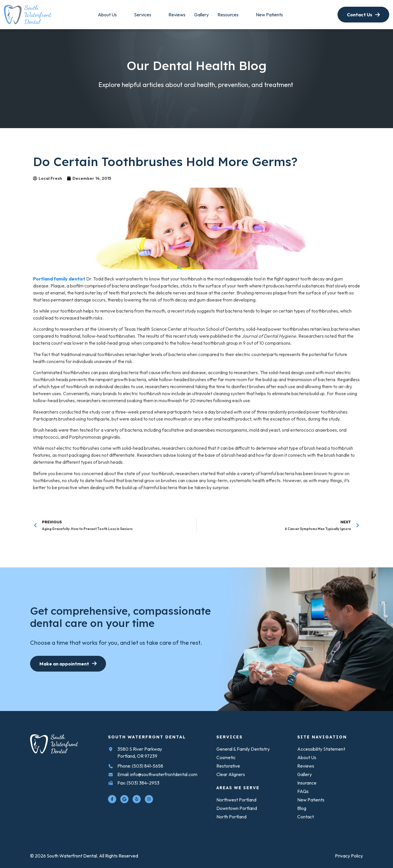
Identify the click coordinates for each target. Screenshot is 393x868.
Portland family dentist (59, 279)
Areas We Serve (238, 788)
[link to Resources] (269, 15)
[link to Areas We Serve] (201, 15)
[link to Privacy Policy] (349, 856)
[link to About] (107, 15)
